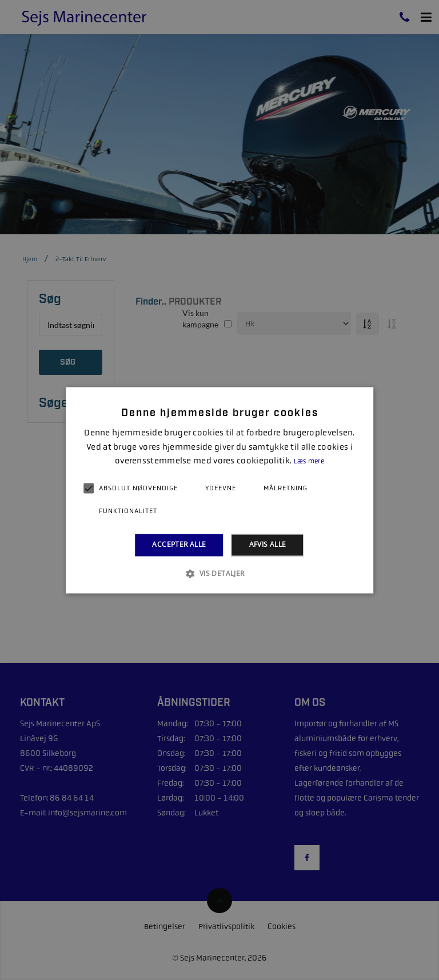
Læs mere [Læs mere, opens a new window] (309, 462)
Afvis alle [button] (268, 545)
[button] (219, 573)
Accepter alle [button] (179, 545)
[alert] (219, 490)
